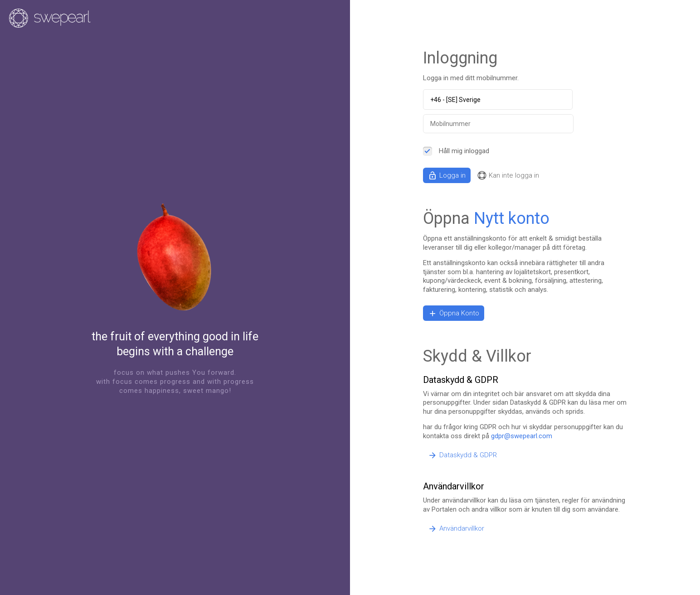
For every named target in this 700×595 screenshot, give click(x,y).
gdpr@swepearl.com (522, 436)
